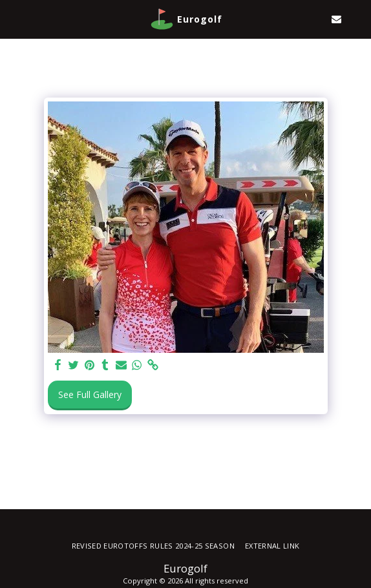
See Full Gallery (90, 394)
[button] (14, 18)
